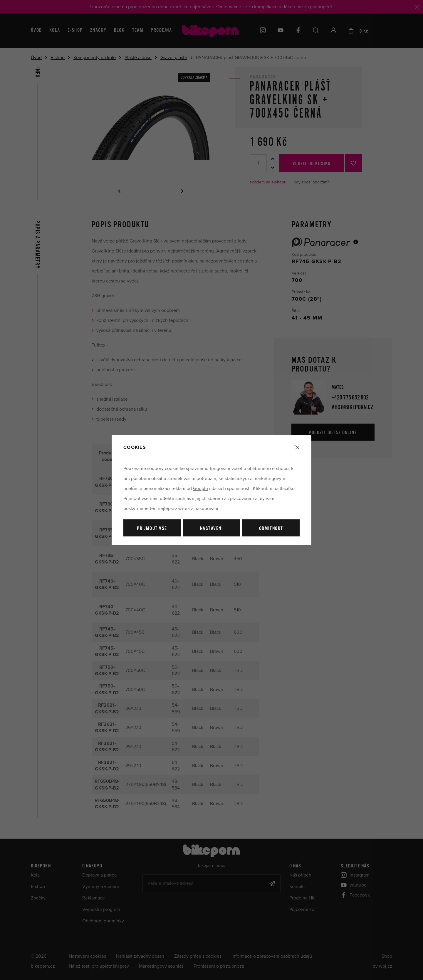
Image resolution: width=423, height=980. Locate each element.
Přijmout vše (152, 529)
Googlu (200, 489)
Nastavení (211, 529)
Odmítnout (271, 529)
